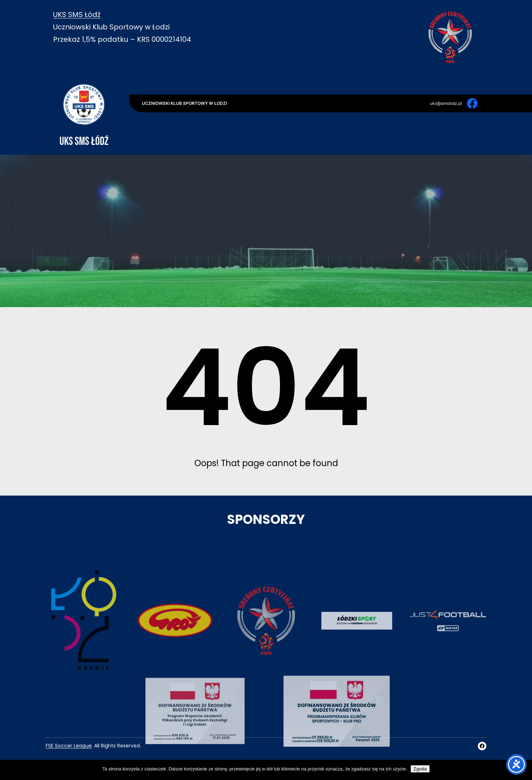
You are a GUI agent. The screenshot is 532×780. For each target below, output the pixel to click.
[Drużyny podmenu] (315, 126)
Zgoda (420, 769)
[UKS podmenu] (265, 126)
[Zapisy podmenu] (360, 126)
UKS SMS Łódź (77, 15)
